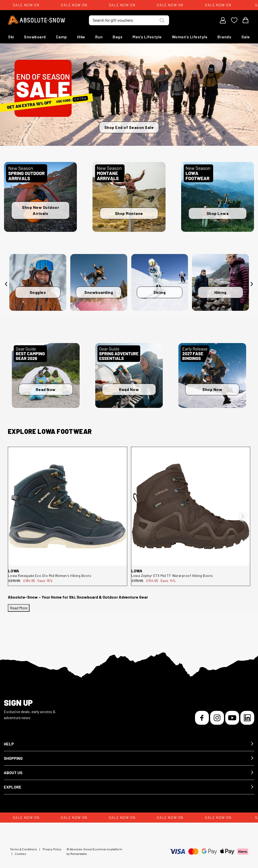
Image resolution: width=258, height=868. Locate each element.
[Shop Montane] (129, 197)
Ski (11, 37)
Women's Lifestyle (190, 37)
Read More (19, 608)
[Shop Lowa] (218, 197)
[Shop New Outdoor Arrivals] (40, 197)
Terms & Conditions (23, 849)
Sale (246, 37)
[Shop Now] (212, 375)
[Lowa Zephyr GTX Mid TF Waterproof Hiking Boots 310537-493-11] (191, 507)
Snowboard (35, 37)
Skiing (159, 292)
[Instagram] (217, 718)
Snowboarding (99, 292)
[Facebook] (202, 718)
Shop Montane (129, 213)
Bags (118, 37)
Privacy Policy (52, 849)
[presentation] (6, 284)
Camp (61, 37)
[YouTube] (232, 718)
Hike (81, 37)
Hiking (220, 292)
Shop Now (212, 389)
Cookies (21, 854)
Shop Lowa (218, 213)
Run (99, 37)
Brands (224, 37)
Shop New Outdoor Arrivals (40, 210)
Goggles (38, 292)
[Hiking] (220, 283)
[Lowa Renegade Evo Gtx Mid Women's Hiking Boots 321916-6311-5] (68, 507)
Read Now (46, 389)
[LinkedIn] (247, 718)
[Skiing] (160, 283)
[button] (129, 744)
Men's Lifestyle (147, 37)
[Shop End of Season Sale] (129, 95)
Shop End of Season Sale (129, 127)
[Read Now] (46, 375)
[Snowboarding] (99, 283)
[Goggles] (38, 283)
